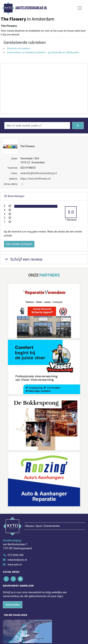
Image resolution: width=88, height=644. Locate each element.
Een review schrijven (19, 244)
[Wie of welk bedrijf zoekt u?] (37, 126)
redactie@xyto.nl (17, 560)
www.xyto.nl (15, 565)
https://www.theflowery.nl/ (36, 179)
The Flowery (27, 146)
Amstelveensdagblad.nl (31, 8)
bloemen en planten (18, 48)
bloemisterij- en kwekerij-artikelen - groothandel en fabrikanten (43, 52)
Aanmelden (13, 605)
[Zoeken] (78, 126)
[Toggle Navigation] (80, 8)
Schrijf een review (23, 259)
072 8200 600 (16, 555)
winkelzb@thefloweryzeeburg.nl (39, 173)
